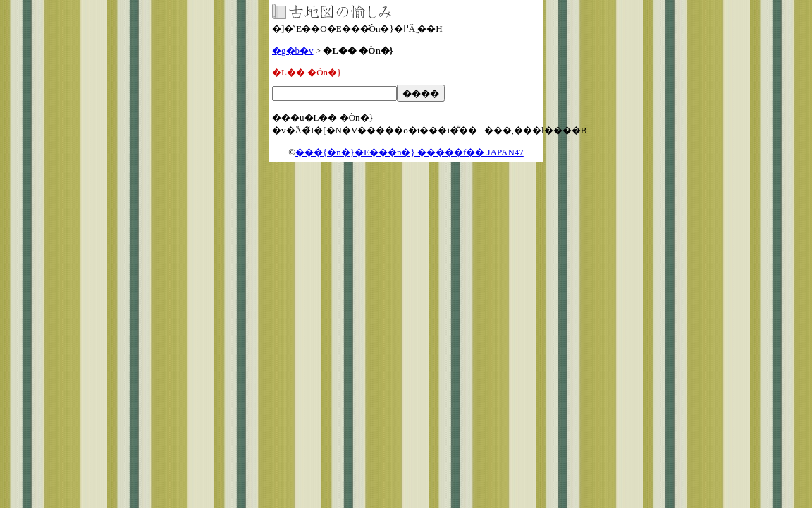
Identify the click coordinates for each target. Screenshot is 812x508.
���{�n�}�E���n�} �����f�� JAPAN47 (410, 152)
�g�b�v (293, 50)
